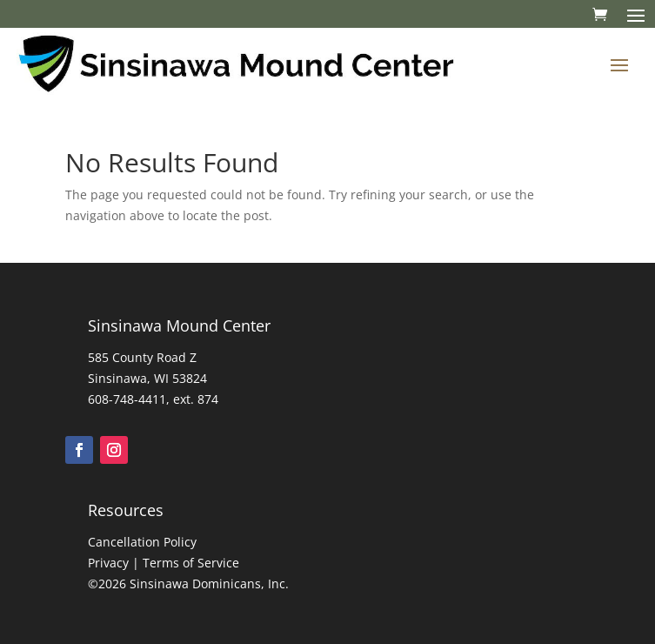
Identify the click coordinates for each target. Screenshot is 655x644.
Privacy (108, 563)
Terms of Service (191, 563)
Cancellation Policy (142, 542)
